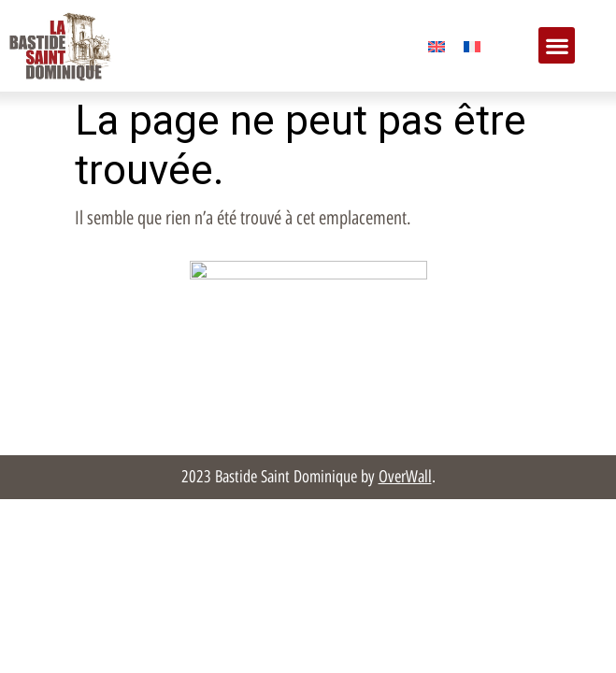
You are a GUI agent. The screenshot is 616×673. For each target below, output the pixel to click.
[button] (557, 45)
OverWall (405, 477)
